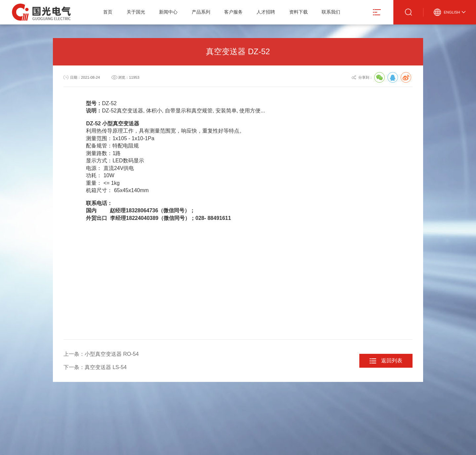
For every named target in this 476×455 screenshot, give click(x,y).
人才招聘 (266, 12)
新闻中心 (168, 12)
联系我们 (331, 12)
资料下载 (298, 12)
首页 (108, 12)
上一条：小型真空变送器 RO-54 (101, 354)
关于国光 (136, 12)
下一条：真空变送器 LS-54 (95, 367)
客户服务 (233, 12)
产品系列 (201, 12)
